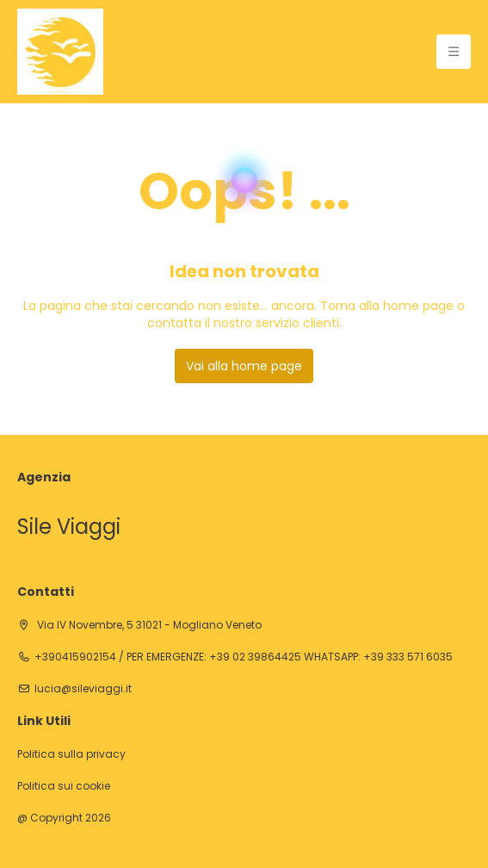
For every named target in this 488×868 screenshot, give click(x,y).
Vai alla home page (244, 366)
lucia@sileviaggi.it (83, 689)
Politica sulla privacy (71, 754)
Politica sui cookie (64, 786)
